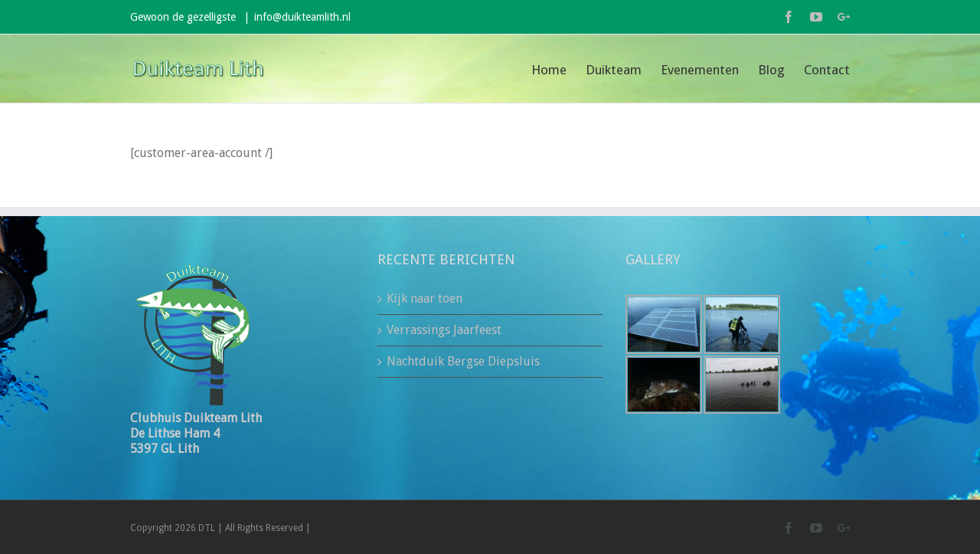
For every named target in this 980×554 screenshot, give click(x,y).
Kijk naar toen (425, 298)
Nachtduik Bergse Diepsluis (463, 361)
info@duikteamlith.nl (302, 17)
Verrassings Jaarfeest (444, 330)
